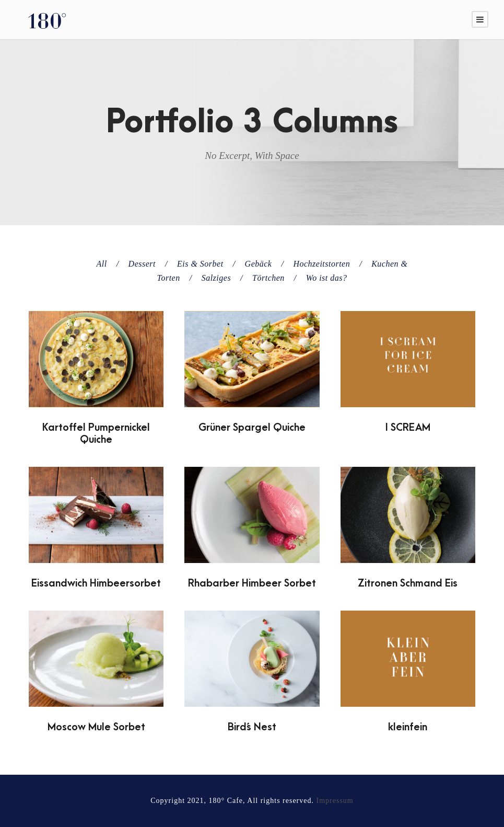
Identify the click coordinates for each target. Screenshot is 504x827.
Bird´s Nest (252, 727)
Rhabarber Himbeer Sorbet (252, 583)
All (101, 264)
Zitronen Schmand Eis (408, 583)
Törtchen (268, 278)
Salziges (216, 278)
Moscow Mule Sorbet (96, 727)
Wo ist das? (327, 278)
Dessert (142, 264)
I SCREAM (408, 428)
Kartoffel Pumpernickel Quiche (96, 434)
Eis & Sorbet (200, 264)
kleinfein (408, 727)
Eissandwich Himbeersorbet (96, 583)
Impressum (335, 801)
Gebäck (259, 264)
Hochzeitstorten (321, 264)
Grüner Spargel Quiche (252, 428)
